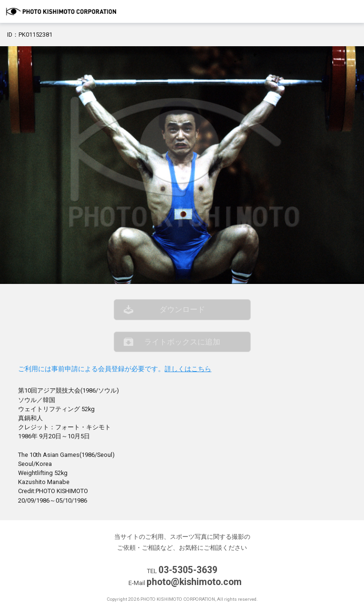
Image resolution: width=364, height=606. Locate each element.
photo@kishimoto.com (194, 582)
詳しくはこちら (188, 369)
